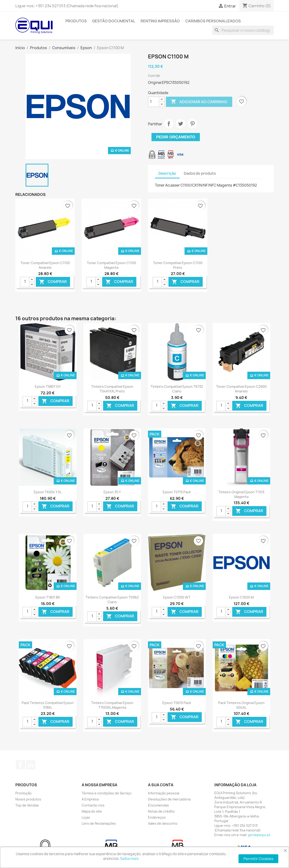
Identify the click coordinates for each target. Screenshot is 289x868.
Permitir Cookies (258, 859)
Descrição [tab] (167, 173)
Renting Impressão (160, 21)
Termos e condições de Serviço (107, 793)
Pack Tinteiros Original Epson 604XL (241, 705)
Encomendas (158, 805)
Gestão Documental (114, 21)
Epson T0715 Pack (177, 492)
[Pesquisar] (243, 30)
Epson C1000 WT (177, 597)
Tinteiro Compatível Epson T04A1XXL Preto (112, 389)
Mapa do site (92, 811)
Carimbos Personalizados (213, 21)
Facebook (20, 765)
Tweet (181, 124)
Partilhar (169, 124)
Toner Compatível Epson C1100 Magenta (111, 265)
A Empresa (90, 799)
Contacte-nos (93, 805)
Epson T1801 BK (48, 597)
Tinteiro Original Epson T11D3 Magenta (241, 494)
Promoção (24, 793)
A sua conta (161, 785)
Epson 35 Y (112, 492)
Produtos (76, 21)
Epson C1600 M (241, 597)
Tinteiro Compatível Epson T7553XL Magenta (112, 705)
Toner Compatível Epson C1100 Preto (178, 265)
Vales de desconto (163, 823)
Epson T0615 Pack (177, 703)
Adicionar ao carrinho (199, 102)
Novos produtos (28, 799)
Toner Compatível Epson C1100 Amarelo (45, 265)
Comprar (53, 282)
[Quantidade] (154, 102)
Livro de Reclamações (99, 823)
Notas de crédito (161, 811)
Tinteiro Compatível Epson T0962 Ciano (112, 600)
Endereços (157, 817)
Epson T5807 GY (48, 386)
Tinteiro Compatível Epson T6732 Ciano (177, 389)
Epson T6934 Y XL (48, 492)
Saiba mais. (130, 859)
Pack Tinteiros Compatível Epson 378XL (48, 705)
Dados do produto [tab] (200, 173)
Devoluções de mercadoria (169, 799)
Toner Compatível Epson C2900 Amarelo (241, 389)
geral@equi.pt (259, 835)
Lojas (86, 817)
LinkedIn (31, 765)
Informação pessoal (164, 793)
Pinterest (192, 124)
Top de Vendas (27, 805)
